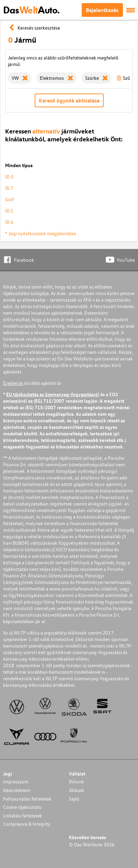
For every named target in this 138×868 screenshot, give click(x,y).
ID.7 (9, 188)
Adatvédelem (17, 790)
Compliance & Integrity (27, 824)
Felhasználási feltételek (27, 799)
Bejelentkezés (102, 10)
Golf (10, 199)
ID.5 (9, 211)
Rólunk (77, 782)
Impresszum (16, 782)
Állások (77, 790)
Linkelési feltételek (22, 816)
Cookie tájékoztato (22, 807)
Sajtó (74, 799)
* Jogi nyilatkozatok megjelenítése (41, 233)
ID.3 (9, 177)
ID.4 (9, 222)
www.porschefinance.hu (75, 589)
